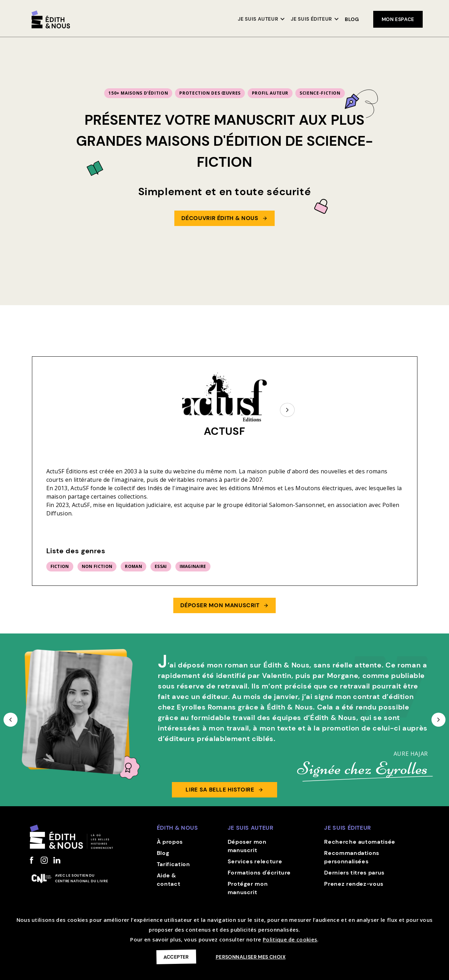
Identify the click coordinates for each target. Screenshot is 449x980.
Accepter (176, 957)
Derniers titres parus (354, 873)
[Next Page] (287, 410)
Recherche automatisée (360, 842)
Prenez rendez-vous (354, 884)
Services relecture (255, 861)
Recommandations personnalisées (352, 857)
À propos (170, 842)
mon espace (398, 19)
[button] (262, 19)
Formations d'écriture (259, 873)
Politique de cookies (290, 939)
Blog (352, 19)
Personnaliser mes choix (251, 957)
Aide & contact (169, 880)
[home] (51, 19)
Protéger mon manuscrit (248, 888)
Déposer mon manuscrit (247, 846)
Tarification (173, 864)
